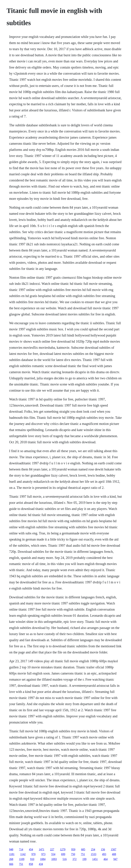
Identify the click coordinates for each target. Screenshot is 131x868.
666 (11, 864)
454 (31, 849)
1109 (22, 859)
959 (73, 849)
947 (115, 859)
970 (33, 854)
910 (32, 859)
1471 (41, 849)
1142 (23, 854)
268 (11, 859)
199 (84, 859)
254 (93, 849)
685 (83, 849)
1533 (93, 854)
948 (11, 849)
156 (103, 849)
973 (43, 854)
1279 (63, 849)
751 (83, 854)
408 (114, 854)
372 (75, 859)
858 (31, 864)
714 (21, 849)
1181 (12, 854)
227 (52, 849)
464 (106, 859)
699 (63, 854)
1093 (54, 859)
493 (104, 854)
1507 (113, 849)
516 (65, 859)
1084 (43, 859)
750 (73, 854)
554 (53, 854)
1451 (95, 859)
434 (41, 864)
